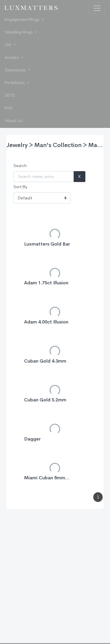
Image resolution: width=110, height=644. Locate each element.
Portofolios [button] (17, 83)
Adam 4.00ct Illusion (46, 322)
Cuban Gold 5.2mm (45, 400)
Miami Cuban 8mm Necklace (45, 480)
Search (20, 166)
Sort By (20, 187)
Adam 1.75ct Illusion (46, 283)
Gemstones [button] (18, 70)
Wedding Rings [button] (21, 32)
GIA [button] (11, 45)
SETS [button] (10, 95)
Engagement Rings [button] (25, 20)
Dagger (32, 439)
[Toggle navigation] (97, 8)
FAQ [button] (9, 108)
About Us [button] (13, 121)
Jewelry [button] (14, 57)
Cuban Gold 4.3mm (45, 361)
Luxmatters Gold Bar (47, 244)
